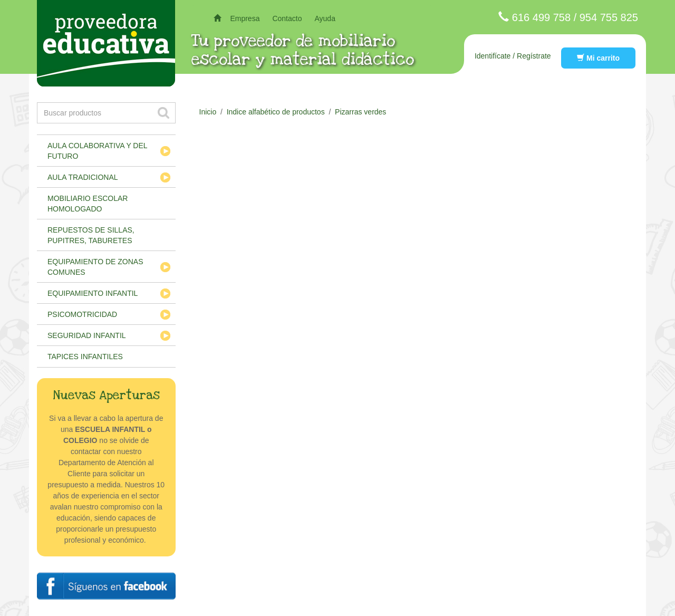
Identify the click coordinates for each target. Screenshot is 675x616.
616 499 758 (541, 17)
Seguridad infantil (87, 335)
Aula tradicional (83, 177)
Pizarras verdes (360, 112)
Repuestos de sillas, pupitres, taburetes (91, 235)
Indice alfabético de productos (276, 112)
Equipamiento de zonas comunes (95, 267)
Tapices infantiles (85, 357)
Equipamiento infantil (93, 293)
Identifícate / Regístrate (513, 56)
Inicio (208, 112)
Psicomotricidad (82, 314)
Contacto (287, 18)
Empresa (245, 18)
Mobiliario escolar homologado (88, 204)
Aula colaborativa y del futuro (98, 151)
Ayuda (325, 18)
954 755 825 (609, 17)
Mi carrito (598, 58)
